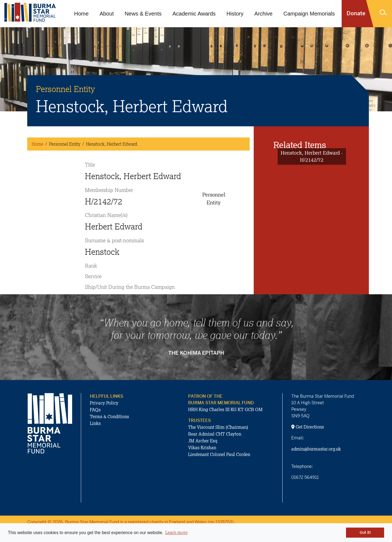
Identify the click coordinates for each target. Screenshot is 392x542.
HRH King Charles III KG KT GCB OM (225, 409)
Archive (263, 14)
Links (95, 423)
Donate (356, 13)
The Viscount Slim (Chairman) (218, 427)
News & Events (143, 14)
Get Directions (308, 427)
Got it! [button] (365, 532)
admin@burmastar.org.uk (316, 449)
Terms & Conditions (109, 417)
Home (81, 14)
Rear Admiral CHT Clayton (215, 434)
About (107, 14)
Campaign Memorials (309, 14)
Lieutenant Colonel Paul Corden (219, 454)
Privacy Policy (104, 403)
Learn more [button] (176, 532)
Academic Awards (194, 14)
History (235, 14)
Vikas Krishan (202, 448)
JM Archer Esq (203, 441)
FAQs (95, 410)
